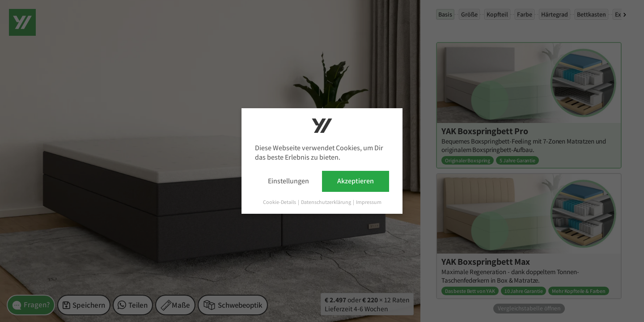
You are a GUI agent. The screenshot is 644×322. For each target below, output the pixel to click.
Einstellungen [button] (288, 181)
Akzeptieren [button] (356, 181)
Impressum (369, 202)
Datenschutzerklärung (326, 202)
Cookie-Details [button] (280, 202)
